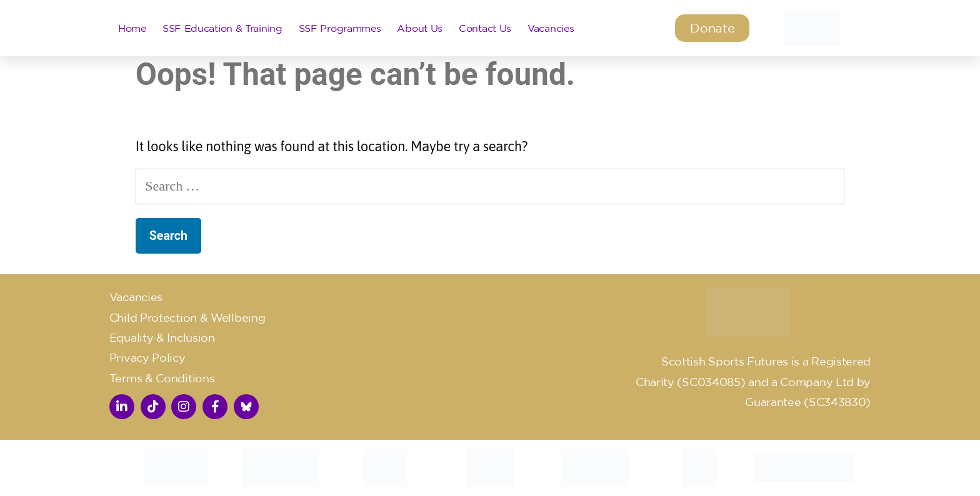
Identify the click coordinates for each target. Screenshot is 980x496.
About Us (420, 28)
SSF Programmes (340, 28)
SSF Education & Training (222, 28)
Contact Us (485, 28)
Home (132, 28)
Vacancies (551, 28)
